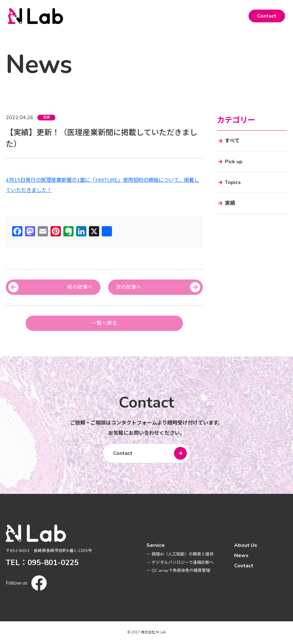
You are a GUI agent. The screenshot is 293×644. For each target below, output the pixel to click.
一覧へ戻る (104, 323)
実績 (46, 117)
